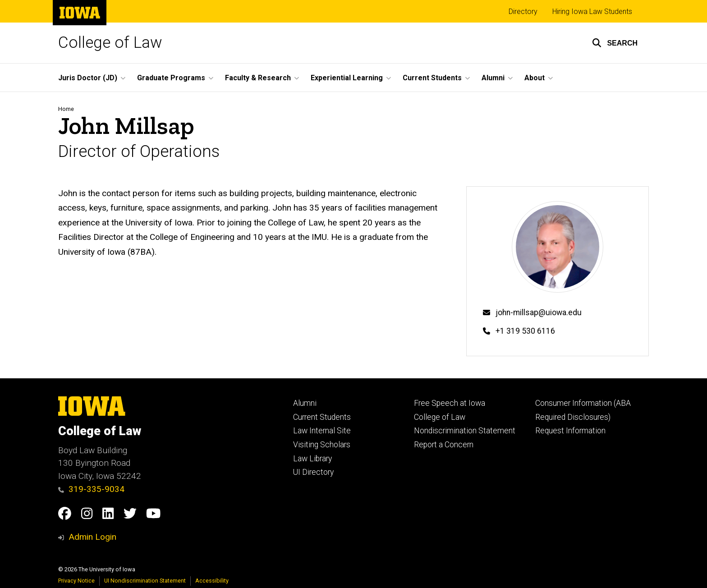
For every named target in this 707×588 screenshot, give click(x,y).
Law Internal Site (322, 431)
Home (66, 109)
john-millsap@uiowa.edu (539, 312)
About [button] (535, 78)
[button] (615, 43)
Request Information (570, 431)
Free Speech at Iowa (450, 403)
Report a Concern (444, 445)
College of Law (110, 43)
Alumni (305, 403)
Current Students (322, 417)
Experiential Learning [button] (347, 78)
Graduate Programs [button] (171, 78)
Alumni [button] (493, 78)
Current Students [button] (432, 78)
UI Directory (313, 472)
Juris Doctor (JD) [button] (88, 78)
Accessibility (212, 581)
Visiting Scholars (322, 445)
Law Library (312, 459)
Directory (523, 11)
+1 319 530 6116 (525, 331)
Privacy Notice (76, 581)
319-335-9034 (91, 489)
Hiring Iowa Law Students (592, 11)
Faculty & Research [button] (258, 78)
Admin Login (92, 537)
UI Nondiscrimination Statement (145, 581)
